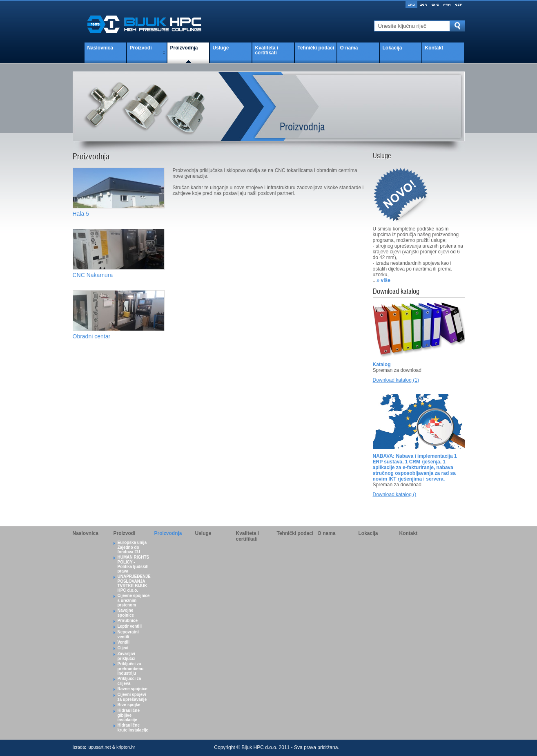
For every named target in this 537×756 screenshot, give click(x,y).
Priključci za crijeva (129, 681)
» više (384, 280)
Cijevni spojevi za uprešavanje (132, 697)
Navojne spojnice (126, 613)
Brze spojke (129, 705)
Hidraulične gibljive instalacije (129, 715)
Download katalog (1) (396, 380)
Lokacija (392, 48)
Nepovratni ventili (128, 634)
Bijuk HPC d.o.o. (259, 747)
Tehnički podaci (316, 48)
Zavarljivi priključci (127, 656)
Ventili (124, 642)
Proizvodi (141, 48)
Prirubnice (128, 621)
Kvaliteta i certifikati (267, 50)
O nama (349, 48)
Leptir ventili (130, 626)
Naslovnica (100, 48)
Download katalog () (395, 494)
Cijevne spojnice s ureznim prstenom (134, 600)
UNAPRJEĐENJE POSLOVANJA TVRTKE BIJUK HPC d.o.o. (134, 583)
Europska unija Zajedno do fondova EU (132, 547)
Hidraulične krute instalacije (133, 728)
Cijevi (123, 648)
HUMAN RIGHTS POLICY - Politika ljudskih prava (134, 564)
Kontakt (434, 48)
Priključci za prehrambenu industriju (131, 669)
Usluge (221, 48)
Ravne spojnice (133, 689)
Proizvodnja (184, 48)
